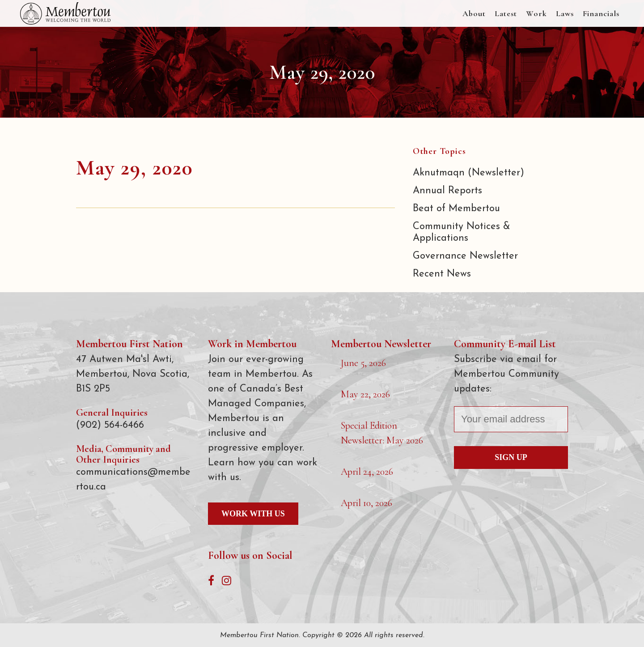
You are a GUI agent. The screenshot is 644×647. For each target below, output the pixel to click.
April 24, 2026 (367, 472)
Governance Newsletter (465, 256)
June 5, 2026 (363, 363)
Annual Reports (447, 191)
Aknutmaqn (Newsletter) (468, 173)
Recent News (442, 274)
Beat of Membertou (456, 209)
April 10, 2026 (366, 503)
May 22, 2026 (365, 394)
